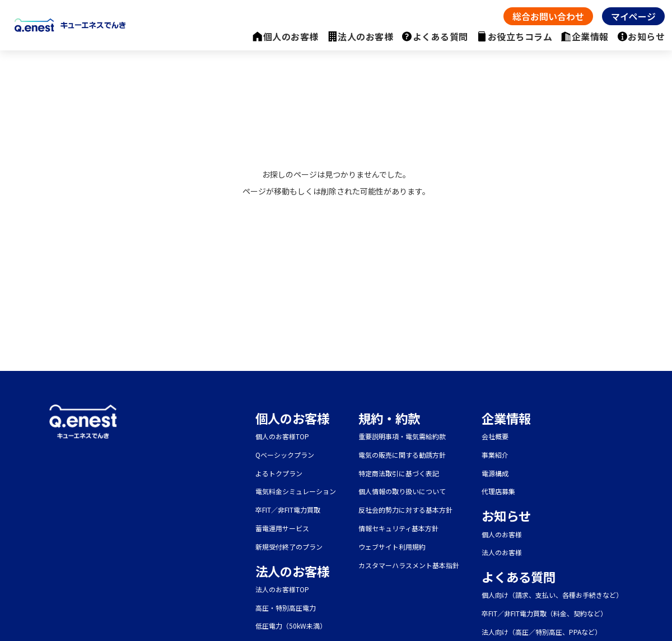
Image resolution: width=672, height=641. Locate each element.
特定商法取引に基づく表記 (399, 473)
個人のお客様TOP (282, 436)
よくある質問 (440, 36)
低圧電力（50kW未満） (291, 626)
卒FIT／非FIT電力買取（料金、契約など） (544, 613)
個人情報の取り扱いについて (402, 491)
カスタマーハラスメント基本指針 (409, 565)
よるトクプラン (279, 473)
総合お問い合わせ (548, 16)
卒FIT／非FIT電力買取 (288, 510)
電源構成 (495, 473)
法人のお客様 (365, 36)
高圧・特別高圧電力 (286, 608)
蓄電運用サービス (282, 528)
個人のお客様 (291, 36)
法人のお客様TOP (282, 589)
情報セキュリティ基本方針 (398, 528)
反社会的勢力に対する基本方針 (405, 510)
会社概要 (495, 436)
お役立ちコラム (520, 36)
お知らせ (646, 36)
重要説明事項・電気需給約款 (402, 436)
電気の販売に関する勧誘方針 (402, 455)
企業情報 (590, 36)
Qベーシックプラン (285, 455)
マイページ (633, 16)
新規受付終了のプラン (289, 547)
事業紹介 (495, 455)
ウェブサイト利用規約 (392, 547)
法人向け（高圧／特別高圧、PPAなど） (542, 632)
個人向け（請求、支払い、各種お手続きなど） (552, 595)
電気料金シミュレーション (296, 491)
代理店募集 (498, 491)
